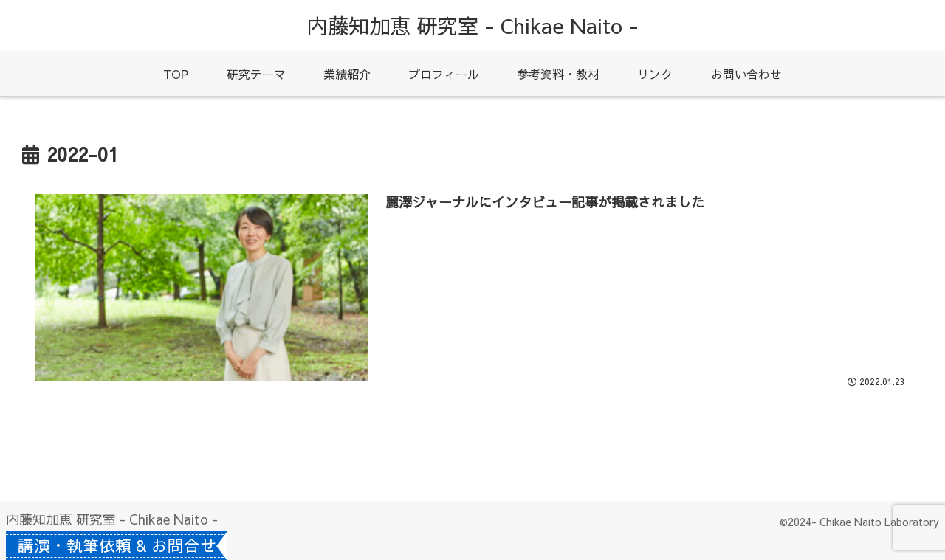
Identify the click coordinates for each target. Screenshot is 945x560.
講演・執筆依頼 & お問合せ (123, 545)
